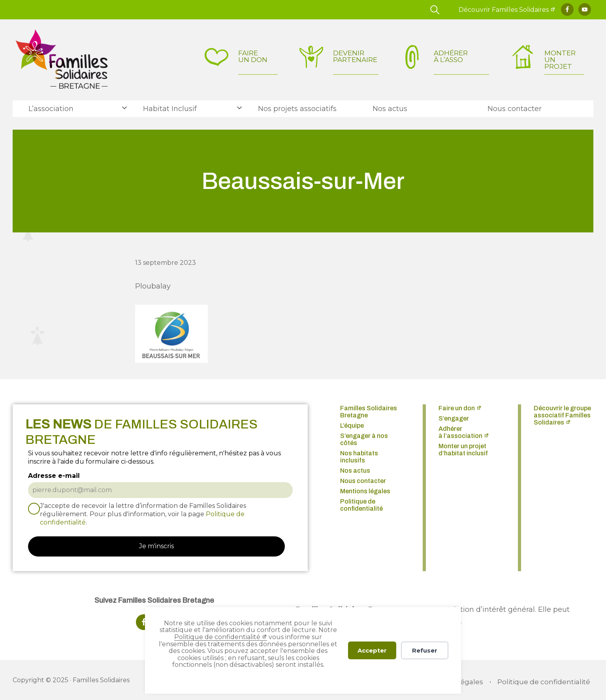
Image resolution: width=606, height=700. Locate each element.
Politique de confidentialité (217, 637)
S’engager (454, 418)
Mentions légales (365, 491)
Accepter (372, 650)
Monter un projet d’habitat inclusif (463, 450)
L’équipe (352, 425)
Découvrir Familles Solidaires (504, 10)
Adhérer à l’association (460, 432)
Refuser (425, 650)
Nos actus (355, 471)
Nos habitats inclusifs (359, 457)
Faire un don (457, 408)
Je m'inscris (156, 546)
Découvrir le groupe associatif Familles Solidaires (562, 415)
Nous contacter (363, 481)
